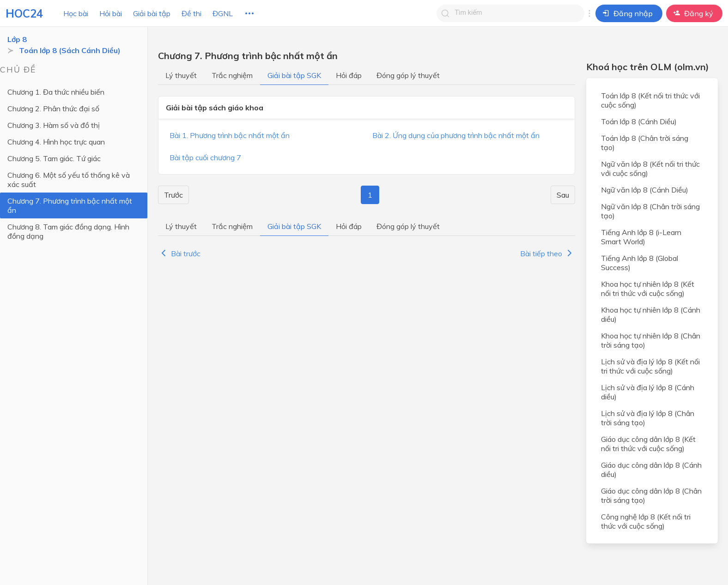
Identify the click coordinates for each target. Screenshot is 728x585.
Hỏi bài (111, 13)
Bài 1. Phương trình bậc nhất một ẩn (230, 135)
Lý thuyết (181, 75)
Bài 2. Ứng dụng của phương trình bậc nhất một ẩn (456, 135)
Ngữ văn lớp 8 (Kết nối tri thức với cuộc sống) (650, 169)
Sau (563, 195)
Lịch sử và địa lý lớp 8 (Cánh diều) (648, 392)
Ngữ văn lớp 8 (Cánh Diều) (645, 190)
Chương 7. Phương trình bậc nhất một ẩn (70, 205)
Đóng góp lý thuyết (408, 75)
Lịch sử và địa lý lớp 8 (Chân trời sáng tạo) (648, 418)
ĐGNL (223, 13)
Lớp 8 (17, 39)
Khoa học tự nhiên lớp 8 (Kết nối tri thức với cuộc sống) (648, 289)
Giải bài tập (152, 13)
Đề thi (191, 13)
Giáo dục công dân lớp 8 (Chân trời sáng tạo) (651, 495)
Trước (173, 195)
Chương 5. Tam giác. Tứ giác (54, 158)
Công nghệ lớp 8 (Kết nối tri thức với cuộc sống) (646, 521)
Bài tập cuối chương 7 (205, 157)
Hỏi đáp (349, 75)
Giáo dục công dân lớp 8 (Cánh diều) (651, 470)
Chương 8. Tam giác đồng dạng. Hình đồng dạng (68, 231)
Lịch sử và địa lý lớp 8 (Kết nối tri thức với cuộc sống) (650, 366)
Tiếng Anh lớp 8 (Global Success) (640, 263)
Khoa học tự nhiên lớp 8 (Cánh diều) (651, 314)
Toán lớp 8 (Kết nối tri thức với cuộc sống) (650, 100)
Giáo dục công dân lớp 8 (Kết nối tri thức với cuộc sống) (648, 444)
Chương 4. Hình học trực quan (56, 142)
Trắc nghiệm (232, 75)
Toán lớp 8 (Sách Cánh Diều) (70, 50)
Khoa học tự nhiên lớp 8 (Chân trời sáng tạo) (651, 340)
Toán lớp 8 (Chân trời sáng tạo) (645, 143)
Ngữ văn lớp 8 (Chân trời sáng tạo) (650, 211)
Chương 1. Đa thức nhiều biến (56, 92)
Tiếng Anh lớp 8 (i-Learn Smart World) (641, 237)
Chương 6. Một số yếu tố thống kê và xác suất (69, 180)
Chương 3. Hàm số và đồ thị (54, 125)
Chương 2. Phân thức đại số (53, 109)
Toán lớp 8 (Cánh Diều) (639, 121)
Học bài (76, 13)
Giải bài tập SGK (294, 75)
